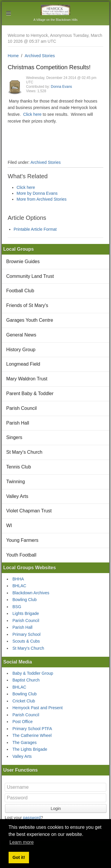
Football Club (20, 291)
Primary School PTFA (32, 729)
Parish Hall (18, 423)
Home (13, 56)
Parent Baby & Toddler (30, 393)
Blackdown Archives (31, 593)
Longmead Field (23, 364)
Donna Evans (61, 87)
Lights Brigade (26, 613)
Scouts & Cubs (26, 641)
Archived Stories (40, 56)
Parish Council (21, 408)
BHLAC (19, 586)
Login (56, 808)
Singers (14, 437)
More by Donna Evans (37, 193)
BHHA (18, 579)
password (32, 818)
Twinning (16, 482)
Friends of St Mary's (27, 305)
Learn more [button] (22, 842)
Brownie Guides (23, 261)
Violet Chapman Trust (29, 511)
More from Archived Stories (42, 199)
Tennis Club (19, 467)
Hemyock (55, 10)
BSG (17, 607)
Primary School (26, 634)
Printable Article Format (35, 229)
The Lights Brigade (30, 749)
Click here (32, 114)
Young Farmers (22, 540)
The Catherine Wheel (32, 735)
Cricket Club (24, 701)
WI (9, 525)
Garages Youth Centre (30, 320)
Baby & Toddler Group (33, 673)
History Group (21, 350)
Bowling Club (25, 600)
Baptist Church (26, 680)
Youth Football (21, 555)
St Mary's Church (24, 452)
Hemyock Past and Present (38, 708)
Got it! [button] (19, 857)
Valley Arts (17, 496)
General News (21, 335)
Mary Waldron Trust (27, 379)
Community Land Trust (30, 276)
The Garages (25, 742)
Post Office (22, 722)
